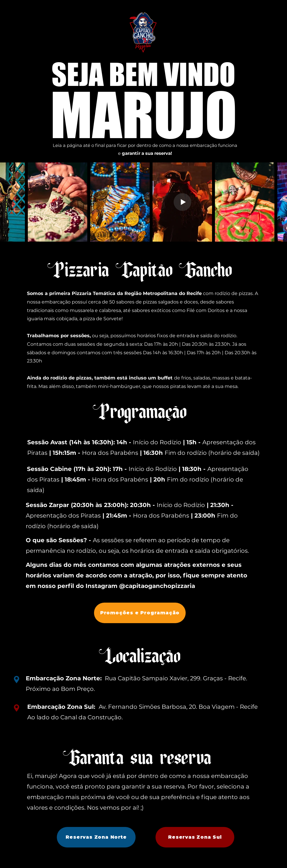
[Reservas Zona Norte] (96, 837)
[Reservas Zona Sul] (195, 837)
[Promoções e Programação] (140, 613)
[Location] (17, 680)
